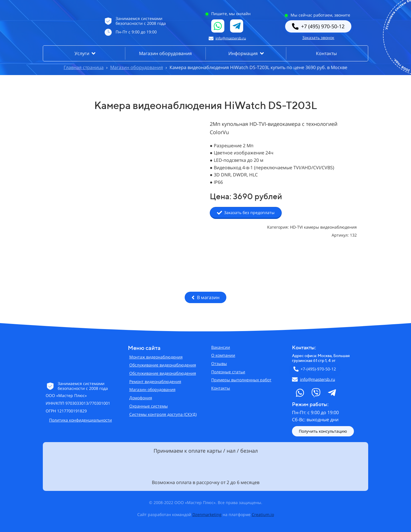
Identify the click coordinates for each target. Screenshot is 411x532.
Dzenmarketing (207, 514)
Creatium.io (263, 514)
